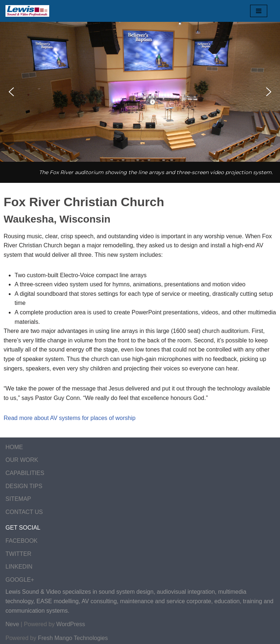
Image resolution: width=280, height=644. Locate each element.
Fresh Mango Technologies (73, 638)
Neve (12, 624)
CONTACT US (24, 512)
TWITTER (18, 554)
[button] (11, 92)
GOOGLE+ (20, 580)
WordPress (71, 624)
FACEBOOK (22, 541)
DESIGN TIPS (24, 486)
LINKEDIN (19, 567)
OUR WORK (22, 460)
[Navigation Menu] (259, 11)
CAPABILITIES (25, 473)
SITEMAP (18, 499)
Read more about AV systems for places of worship (70, 418)
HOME (14, 447)
